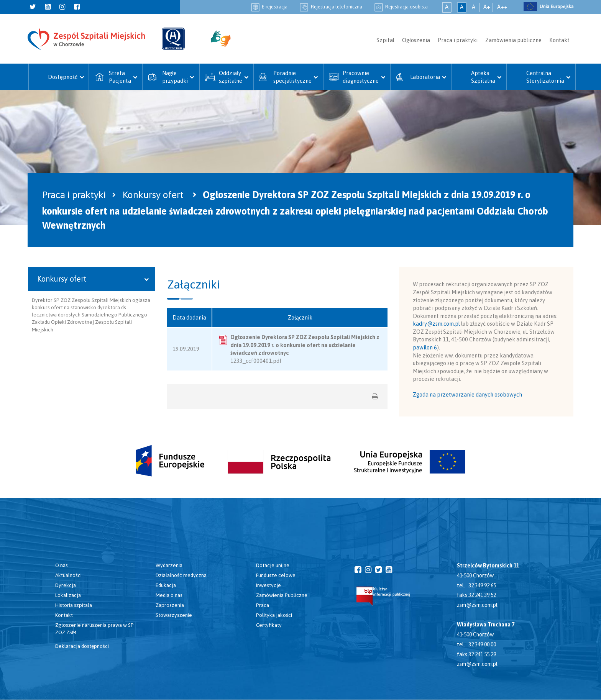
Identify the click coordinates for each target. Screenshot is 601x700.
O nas (62, 565)
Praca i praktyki (458, 40)
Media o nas (169, 595)
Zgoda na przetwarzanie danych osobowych (467, 395)
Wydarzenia (169, 565)
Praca (263, 605)
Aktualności (68, 575)
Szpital (385, 40)
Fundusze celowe (276, 575)
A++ (502, 7)
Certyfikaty (269, 625)
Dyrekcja (66, 585)
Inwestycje (268, 585)
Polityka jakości (274, 615)
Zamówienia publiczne (513, 40)
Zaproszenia (170, 605)
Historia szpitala (74, 605)
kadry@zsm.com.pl (436, 324)
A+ (487, 7)
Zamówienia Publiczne (282, 595)
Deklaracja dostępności (82, 646)
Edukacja (166, 585)
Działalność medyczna (181, 575)
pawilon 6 (425, 348)
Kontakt (559, 40)
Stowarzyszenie (174, 615)
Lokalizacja (68, 595)
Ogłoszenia (416, 40)
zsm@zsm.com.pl (477, 605)
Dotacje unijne (273, 565)
